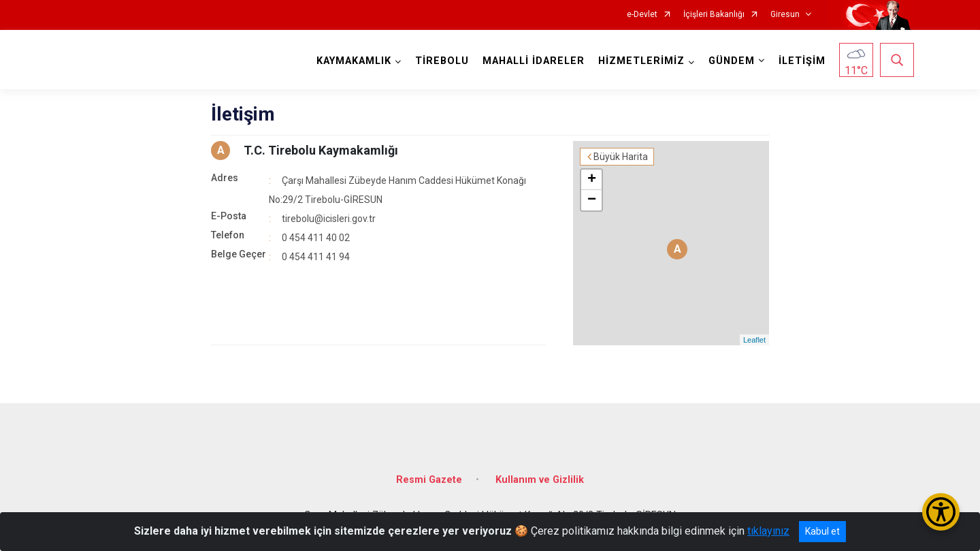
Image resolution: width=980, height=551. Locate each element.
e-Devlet (642, 15)
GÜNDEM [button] (732, 61)
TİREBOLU (442, 61)
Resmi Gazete (429, 480)
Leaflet (754, 340)
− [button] (592, 200)
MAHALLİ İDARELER (534, 61)
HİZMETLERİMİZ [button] (641, 61)
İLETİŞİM (802, 61)
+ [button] (592, 180)
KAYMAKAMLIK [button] (354, 61)
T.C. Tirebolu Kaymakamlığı (321, 150)
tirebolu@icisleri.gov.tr (329, 219)
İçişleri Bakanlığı (714, 15)
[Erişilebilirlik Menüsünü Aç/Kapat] (941, 512)
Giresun (785, 15)
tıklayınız (768, 531)
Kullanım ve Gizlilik (540, 480)
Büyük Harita (621, 157)
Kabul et (822, 531)
